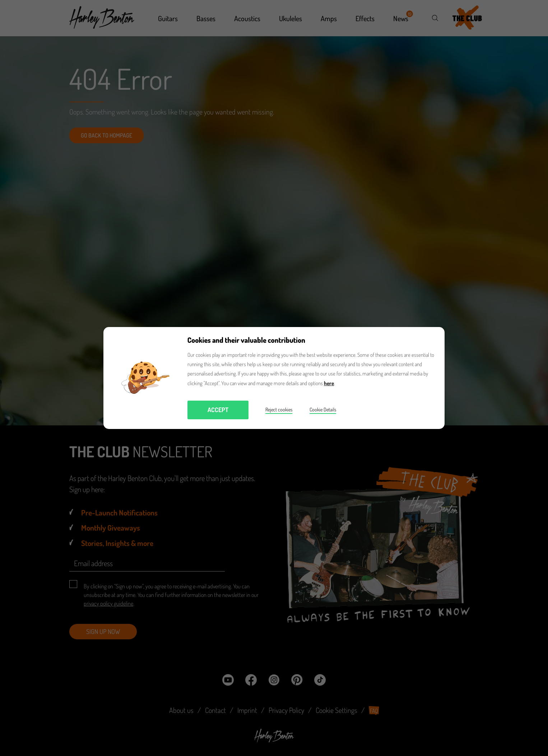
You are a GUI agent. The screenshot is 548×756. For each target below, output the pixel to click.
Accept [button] (218, 410)
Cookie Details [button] (323, 409)
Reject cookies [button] (279, 409)
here (329, 383)
